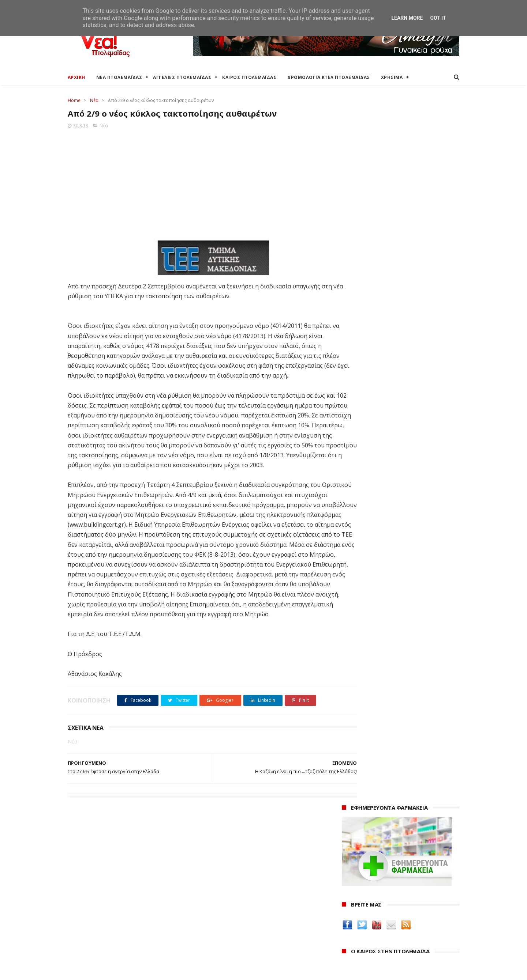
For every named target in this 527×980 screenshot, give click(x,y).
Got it (438, 18)
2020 (348, 940)
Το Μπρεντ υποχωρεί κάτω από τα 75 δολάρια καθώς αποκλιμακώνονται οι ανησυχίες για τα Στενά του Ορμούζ (397, 436)
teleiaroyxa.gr (360, 641)
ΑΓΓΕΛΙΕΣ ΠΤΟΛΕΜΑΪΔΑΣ (182, 77)
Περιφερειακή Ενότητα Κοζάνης (238, 898)
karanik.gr (356, 649)
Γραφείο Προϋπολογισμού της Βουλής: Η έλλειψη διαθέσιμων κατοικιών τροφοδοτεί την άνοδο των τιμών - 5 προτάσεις (398, 405)
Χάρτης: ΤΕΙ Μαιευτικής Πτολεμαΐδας (111, 941)
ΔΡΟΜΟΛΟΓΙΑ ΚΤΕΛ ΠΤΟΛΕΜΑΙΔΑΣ (329, 77)
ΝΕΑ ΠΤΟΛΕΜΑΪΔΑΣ (119, 77)
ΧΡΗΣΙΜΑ (392, 77)
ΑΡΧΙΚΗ (76, 77)
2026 (348, 880)
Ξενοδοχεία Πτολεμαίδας (98, 924)
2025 (348, 890)
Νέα (94, 100)
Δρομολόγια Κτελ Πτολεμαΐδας (105, 915)
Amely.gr (354, 632)
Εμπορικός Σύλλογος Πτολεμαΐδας (242, 939)
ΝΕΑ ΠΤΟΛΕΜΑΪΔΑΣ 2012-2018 (103, 971)
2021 (348, 930)
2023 (348, 910)
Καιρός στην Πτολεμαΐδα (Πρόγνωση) (113, 880)
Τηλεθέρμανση (219, 947)
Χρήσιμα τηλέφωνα (90, 950)
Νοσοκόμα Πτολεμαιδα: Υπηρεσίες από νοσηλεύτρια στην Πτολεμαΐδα (395, 688)
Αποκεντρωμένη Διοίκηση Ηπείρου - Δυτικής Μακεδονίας (254, 918)
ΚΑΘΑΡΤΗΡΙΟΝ (361, 676)
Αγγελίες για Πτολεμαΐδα (98, 898)
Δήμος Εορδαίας (220, 880)
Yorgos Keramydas (367, 699)
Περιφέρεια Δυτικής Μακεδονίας (240, 906)
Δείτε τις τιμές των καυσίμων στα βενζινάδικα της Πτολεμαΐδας (389, 594)
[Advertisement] (198, 182)
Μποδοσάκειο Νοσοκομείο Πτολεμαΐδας (250, 930)
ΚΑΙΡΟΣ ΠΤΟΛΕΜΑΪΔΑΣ (250, 77)
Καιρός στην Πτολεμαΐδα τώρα (104, 889)
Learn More (407, 18)
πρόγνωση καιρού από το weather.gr (397, 327)
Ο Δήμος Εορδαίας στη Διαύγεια (239, 889)
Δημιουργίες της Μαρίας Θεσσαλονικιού (397, 667)
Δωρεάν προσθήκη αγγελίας (101, 906)
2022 (348, 920)
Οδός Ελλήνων (361, 658)
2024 (348, 900)
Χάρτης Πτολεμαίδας (92, 932)
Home (74, 100)
